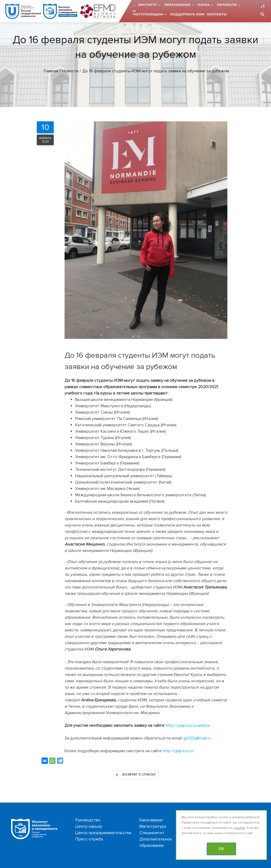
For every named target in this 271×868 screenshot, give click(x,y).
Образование (177, 5)
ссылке (240, 828)
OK (221, 849)
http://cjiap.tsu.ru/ (179, 751)
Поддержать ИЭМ (187, 14)
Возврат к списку (135, 775)
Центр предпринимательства (103, 833)
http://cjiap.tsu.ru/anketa (188, 725)
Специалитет (152, 833)
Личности (227, 5)
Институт (148, 5)
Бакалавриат (152, 820)
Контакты (217, 14)
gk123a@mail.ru (197, 738)
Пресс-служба (89, 839)
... (134, 5)
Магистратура (153, 826)
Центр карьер (89, 826)
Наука (204, 5)
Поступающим (148, 14)
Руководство (88, 820)
